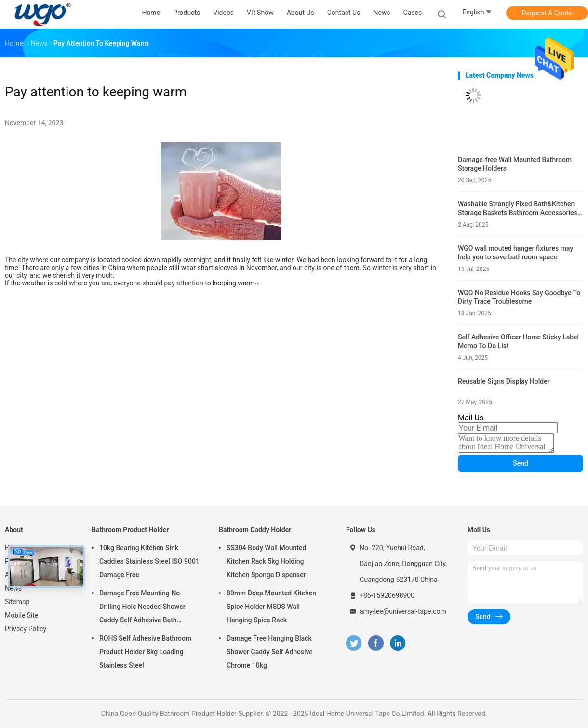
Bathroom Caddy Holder (255, 530)
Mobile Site (22, 615)
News (13, 588)
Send (521, 463)
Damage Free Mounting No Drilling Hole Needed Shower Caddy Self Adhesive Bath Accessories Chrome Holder (142, 608)
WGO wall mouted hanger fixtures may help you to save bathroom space (515, 253)
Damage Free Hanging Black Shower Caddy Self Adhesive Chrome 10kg (270, 652)
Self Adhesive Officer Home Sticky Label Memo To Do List (518, 341)
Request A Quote (547, 13)
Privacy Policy (26, 629)
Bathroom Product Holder (130, 530)
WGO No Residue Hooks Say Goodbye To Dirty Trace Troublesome (519, 297)
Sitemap (17, 602)
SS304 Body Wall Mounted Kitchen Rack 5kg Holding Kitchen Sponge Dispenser (266, 561)
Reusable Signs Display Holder (504, 381)
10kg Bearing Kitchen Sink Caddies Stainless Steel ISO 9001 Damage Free (149, 561)
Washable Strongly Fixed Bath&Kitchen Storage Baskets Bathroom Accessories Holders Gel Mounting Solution (518, 209)
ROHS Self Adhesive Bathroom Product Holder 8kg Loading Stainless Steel (145, 652)
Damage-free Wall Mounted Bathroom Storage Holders (515, 164)
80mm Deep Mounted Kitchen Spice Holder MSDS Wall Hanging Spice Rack (271, 607)
